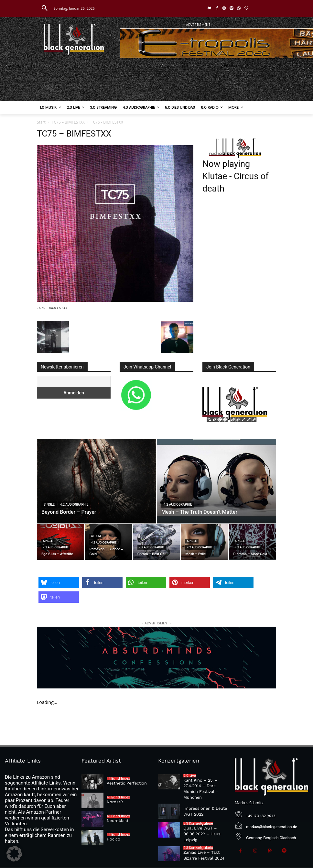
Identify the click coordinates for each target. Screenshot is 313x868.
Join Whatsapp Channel (147, 367)
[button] (45, 8)
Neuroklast (117, 820)
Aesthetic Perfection (126, 783)
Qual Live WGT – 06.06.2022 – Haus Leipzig (201, 827)
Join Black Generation (228, 367)
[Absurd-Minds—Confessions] (156, 658)
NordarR (115, 802)
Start (41, 122)
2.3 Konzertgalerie (198, 817)
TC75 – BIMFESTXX (68, 122)
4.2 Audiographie (74, 505)
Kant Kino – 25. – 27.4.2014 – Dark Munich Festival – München (206, 785)
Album (96, 536)
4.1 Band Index (118, 779)
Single (49, 505)
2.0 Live (190, 775)
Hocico (113, 839)
